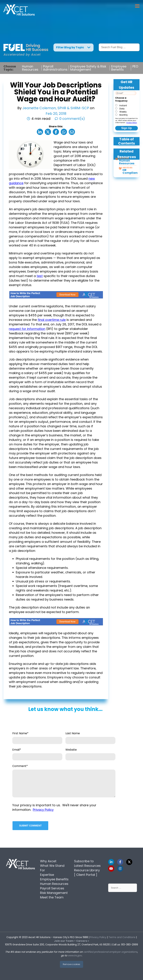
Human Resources (30, 68)
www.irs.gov (75, 955)
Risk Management (54, 893)
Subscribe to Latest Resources (87, 863)
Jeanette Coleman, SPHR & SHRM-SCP (56, 108)
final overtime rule (52, 320)
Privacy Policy (132, 123)
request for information (27, 329)
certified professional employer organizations (110, 952)
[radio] (126, 105)
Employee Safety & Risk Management (88, 68)
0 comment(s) (72, 119)
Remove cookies (71, 964)
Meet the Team (52, 897)
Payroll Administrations (55, 68)
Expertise (47, 875)
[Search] (119, 47)
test (40, 276)
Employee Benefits (119, 68)
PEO (135, 66)
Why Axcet (48, 861)
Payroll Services (52, 888)
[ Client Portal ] (86, 875)
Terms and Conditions (122, 937)
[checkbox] (126, 110)
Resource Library (87, 870)
